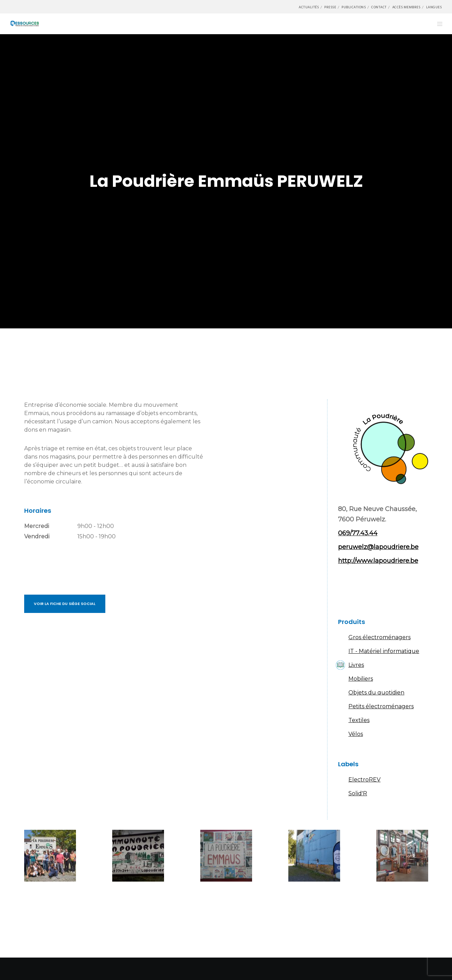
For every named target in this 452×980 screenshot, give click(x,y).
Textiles (359, 720)
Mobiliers (361, 679)
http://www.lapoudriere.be (378, 561)
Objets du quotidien (376, 693)
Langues (434, 7)
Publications (354, 7)
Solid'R (358, 793)
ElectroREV (364, 780)
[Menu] (436, 24)
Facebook (347, 590)
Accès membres (406, 7)
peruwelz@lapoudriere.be (378, 547)
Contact (379, 7)
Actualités (309, 7)
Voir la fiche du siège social (65, 604)
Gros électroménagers (379, 637)
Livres (356, 665)
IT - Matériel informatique (384, 651)
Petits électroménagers (381, 706)
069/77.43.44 (358, 533)
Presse (330, 7)
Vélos (356, 734)
